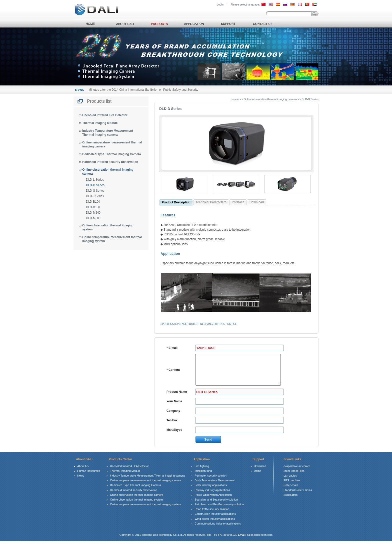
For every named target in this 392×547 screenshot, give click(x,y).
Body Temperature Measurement (215, 486)
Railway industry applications (212, 496)
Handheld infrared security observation (110, 162)
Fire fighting (202, 472)
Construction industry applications (215, 520)
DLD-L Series (95, 180)
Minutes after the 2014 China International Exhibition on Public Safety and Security (143, 90)
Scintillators (290, 501)
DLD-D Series (95, 185)
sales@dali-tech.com (260, 541)
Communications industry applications (218, 530)
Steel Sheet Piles (294, 477)
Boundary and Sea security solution (216, 506)
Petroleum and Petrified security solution (219, 510)
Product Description (176, 202)
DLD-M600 (93, 218)
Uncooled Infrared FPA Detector (105, 115)
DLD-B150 (93, 207)
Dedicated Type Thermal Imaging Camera (112, 154)
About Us (83, 472)
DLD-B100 (93, 202)
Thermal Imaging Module (100, 123)
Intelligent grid (203, 477)
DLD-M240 (93, 213)
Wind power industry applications (215, 525)
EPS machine (292, 486)
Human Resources (89, 477)
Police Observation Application (213, 501)
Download (257, 202)
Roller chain (291, 491)
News (81, 482)
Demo (258, 477)
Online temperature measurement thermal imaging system (145, 510)
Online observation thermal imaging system (136, 506)
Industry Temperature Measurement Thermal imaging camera (147, 482)
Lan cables (290, 482)
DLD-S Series (95, 191)
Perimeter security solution (211, 482)
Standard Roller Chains (298, 496)
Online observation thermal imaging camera (137, 501)
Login (220, 4)
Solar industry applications (211, 491)
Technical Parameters (211, 202)
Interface (238, 202)
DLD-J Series (95, 196)
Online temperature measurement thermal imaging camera (146, 486)
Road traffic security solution (212, 515)
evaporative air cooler (297, 472)
